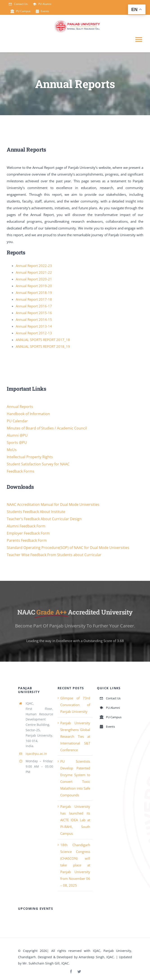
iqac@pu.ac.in (36, 754)
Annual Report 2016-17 (34, 306)
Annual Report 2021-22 (34, 272)
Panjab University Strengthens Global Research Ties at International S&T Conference (75, 736)
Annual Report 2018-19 (34, 293)
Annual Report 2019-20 (34, 286)
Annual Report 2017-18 (34, 299)
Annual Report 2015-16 (34, 313)
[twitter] (79, 971)
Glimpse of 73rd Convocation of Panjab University (75, 705)
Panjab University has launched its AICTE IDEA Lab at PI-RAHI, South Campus (75, 820)
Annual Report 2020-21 (34, 279)
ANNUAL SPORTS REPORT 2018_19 (43, 346)
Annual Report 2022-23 (34, 266)
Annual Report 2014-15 (34, 319)
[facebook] (71, 971)
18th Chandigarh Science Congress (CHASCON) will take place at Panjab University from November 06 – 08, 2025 (75, 865)
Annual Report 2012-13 (34, 333)
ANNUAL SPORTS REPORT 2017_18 (43, 340)
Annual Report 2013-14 (34, 326)
